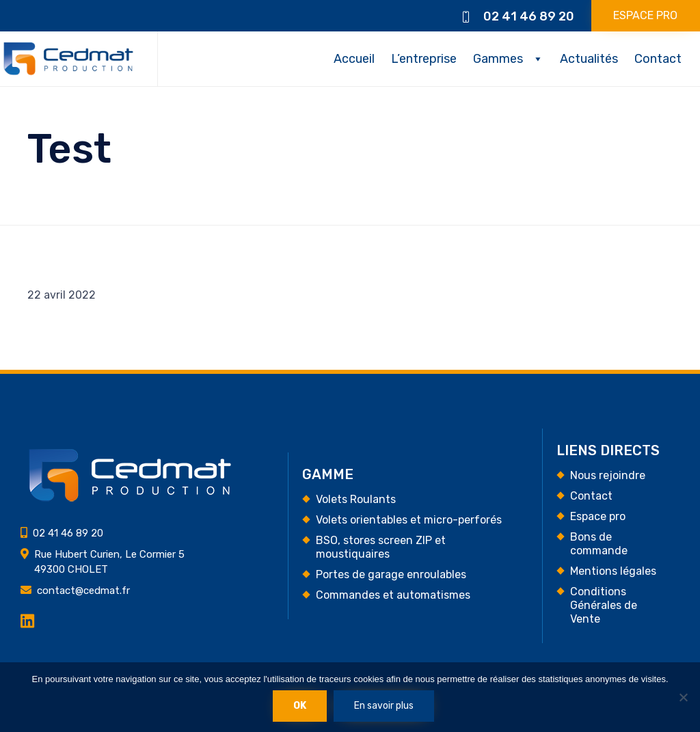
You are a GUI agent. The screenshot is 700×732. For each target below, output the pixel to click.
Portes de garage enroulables (391, 574)
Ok (300, 706)
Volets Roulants (356, 499)
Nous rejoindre (608, 475)
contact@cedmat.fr (83, 591)
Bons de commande (599, 544)
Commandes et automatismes (393, 595)
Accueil (354, 59)
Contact (658, 59)
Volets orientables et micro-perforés (409, 520)
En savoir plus (384, 706)
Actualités (589, 59)
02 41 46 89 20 (529, 16)
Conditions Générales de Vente (604, 605)
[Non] (683, 697)
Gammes (498, 59)
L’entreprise (424, 59)
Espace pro (598, 516)
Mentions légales (613, 571)
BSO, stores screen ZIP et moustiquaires (381, 547)
